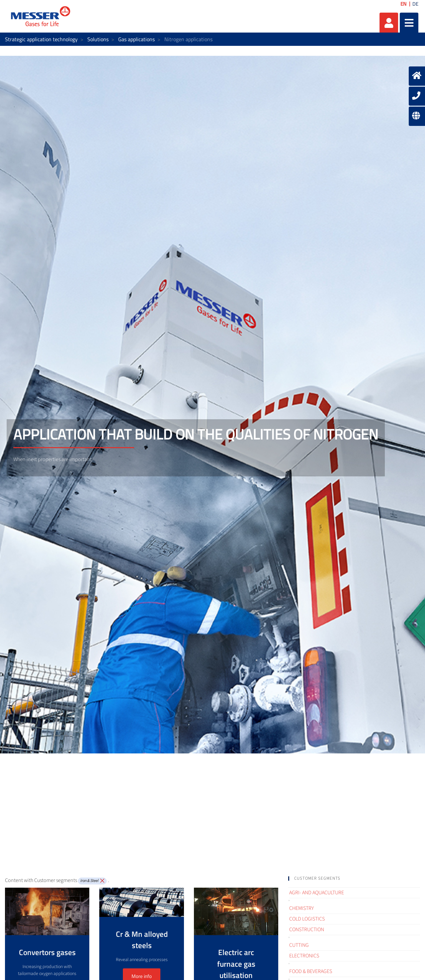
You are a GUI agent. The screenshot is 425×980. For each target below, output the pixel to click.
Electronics (304, 956)
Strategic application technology (41, 39)
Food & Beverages (311, 971)
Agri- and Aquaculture (317, 893)
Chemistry (301, 908)
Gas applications (136, 39)
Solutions (98, 39)
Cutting (299, 945)
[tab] (354, 879)
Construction (307, 930)
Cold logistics (307, 919)
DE (415, 4)
